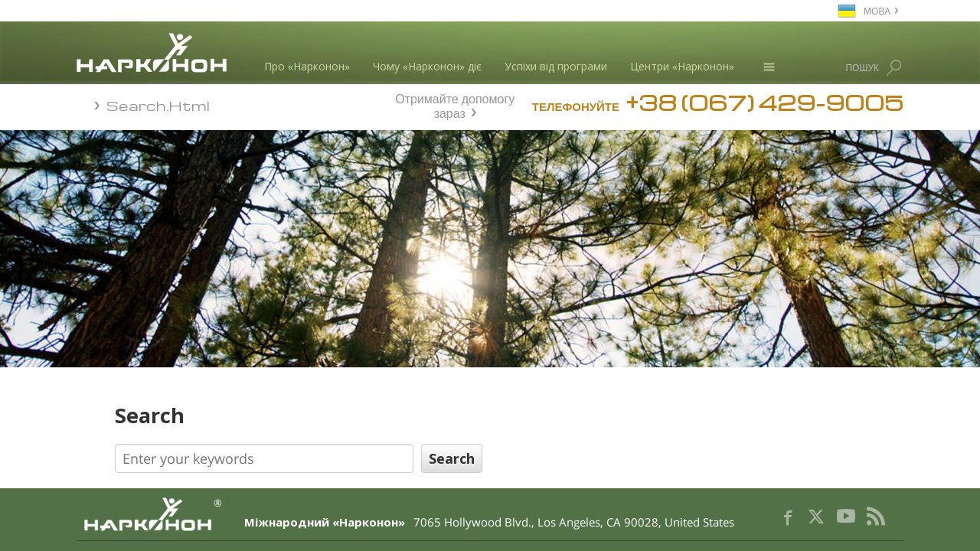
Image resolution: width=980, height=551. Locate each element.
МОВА (877, 10)
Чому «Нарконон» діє (427, 66)
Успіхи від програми (556, 66)
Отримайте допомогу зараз (455, 104)
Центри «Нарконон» (682, 66)
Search (318, 415)
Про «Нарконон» (307, 66)
